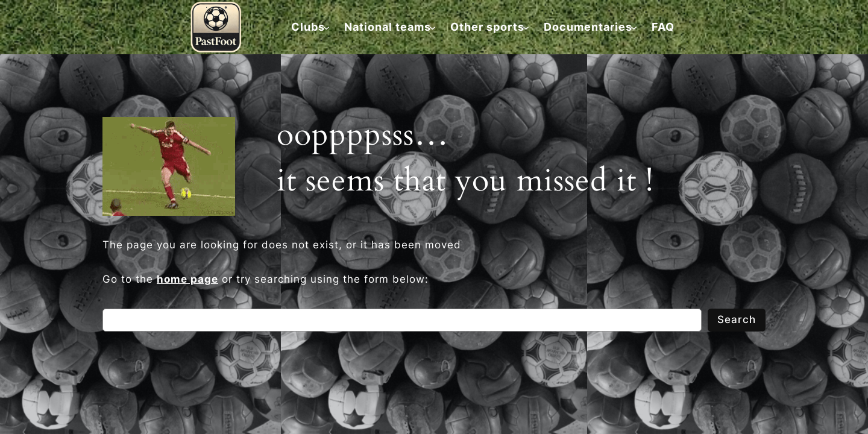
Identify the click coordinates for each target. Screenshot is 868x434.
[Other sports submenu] (487, 27)
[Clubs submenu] (308, 27)
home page (187, 279)
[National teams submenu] (388, 27)
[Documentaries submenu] (588, 27)
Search (737, 319)
